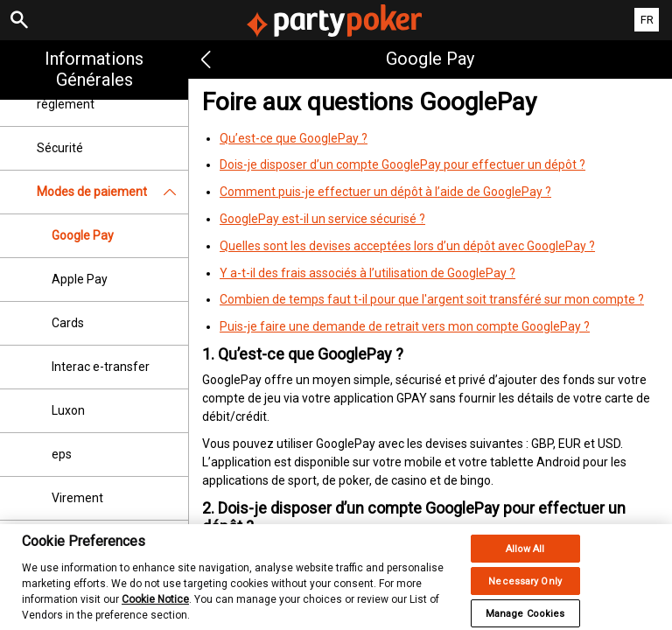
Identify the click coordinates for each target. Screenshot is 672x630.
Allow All (525, 558)
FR (647, 20)
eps (62, 454)
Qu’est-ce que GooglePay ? (294, 138)
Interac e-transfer (101, 367)
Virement (77, 498)
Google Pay (83, 235)
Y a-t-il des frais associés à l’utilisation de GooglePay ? (367, 273)
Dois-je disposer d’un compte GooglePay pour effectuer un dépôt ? (402, 164)
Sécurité (60, 148)
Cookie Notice (155, 608)
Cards (68, 323)
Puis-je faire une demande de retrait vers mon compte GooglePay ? (405, 326)
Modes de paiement (112, 192)
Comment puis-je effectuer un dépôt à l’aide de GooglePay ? (385, 192)
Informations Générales (94, 69)
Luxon (68, 410)
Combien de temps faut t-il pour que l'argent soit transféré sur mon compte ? (432, 299)
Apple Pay (80, 279)
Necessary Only (525, 590)
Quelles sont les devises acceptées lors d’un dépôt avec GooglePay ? (407, 246)
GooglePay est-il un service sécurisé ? (322, 219)
